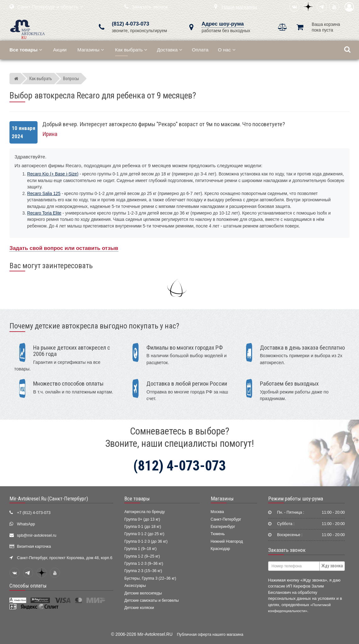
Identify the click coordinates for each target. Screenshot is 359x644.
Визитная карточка (34, 547)
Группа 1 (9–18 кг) (140, 549)
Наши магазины (239, 7)
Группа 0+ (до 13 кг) (142, 519)
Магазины (91, 50)
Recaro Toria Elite (44, 213)
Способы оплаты (28, 586)
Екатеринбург (223, 527)
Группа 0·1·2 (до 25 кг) (144, 534)
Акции (60, 50)
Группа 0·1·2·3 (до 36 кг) (146, 541)
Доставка (170, 50)
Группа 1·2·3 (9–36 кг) (144, 564)
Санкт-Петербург (226, 519)
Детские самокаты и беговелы (151, 600)
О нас (227, 50)
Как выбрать (131, 50)
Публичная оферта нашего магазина (210, 635)
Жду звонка (332, 566)
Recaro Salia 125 (44, 194)
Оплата (200, 50)
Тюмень (218, 534)
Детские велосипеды (143, 593)
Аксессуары (135, 586)
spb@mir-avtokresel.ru (37, 535)
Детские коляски (139, 608)
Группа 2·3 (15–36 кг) (143, 571)
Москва (217, 512)
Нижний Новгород (227, 541)
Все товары (137, 499)
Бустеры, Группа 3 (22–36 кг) (150, 578)
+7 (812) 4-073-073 (34, 513)
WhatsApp (26, 524)
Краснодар (221, 549)
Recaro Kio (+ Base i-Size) (53, 174)
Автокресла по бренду (144, 512)
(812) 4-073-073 (131, 24)
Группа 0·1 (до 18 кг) (143, 527)
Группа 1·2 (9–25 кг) (142, 556)
